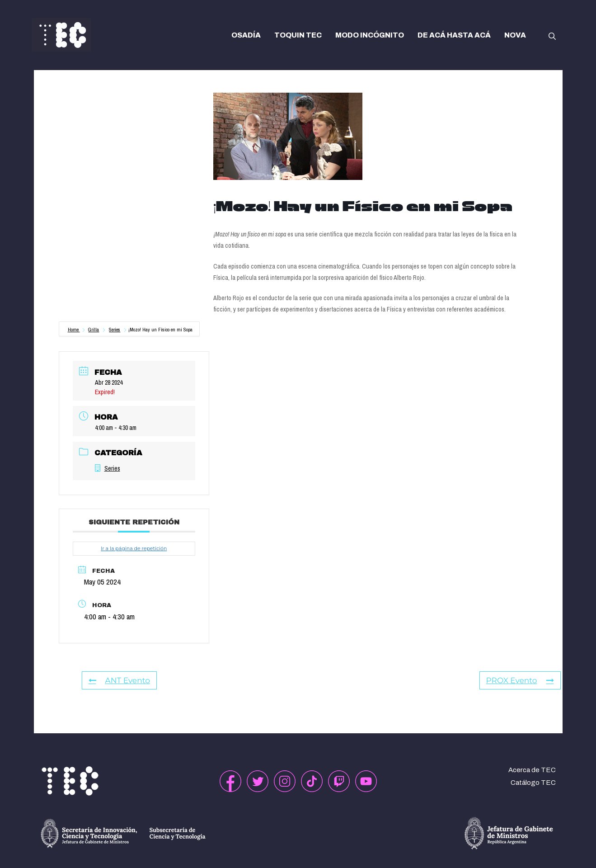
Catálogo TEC (533, 783)
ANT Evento (119, 680)
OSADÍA (246, 35)
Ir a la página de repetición (134, 548)
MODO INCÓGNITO (370, 35)
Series (115, 330)
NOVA (515, 35)
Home (74, 330)
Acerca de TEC (532, 770)
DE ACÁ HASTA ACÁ (454, 35)
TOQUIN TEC (298, 35)
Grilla (94, 330)
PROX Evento (520, 680)
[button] (552, 35)
